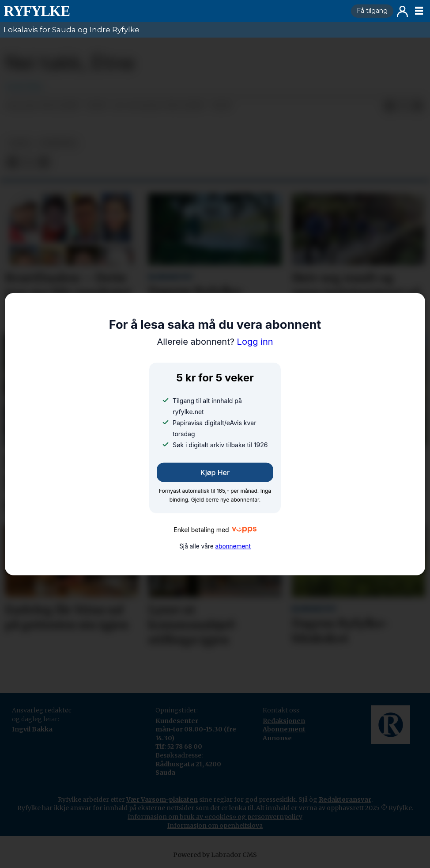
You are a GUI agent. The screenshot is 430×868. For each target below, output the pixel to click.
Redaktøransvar (345, 799)
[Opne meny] (419, 11)
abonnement (233, 546)
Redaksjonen (284, 721)
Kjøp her (215, 472)
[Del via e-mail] (418, 106)
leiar (20, 143)
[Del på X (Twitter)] (404, 106)
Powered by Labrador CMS (215, 855)
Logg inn (402, 11)
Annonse (277, 738)
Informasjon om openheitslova (215, 826)
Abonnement (284, 729)
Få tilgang (372, 11)
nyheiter (58, 143)
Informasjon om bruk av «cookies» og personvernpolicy (215, 817)
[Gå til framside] (174, 11)
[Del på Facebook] (389, 106)
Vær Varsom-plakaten (162, 799)
